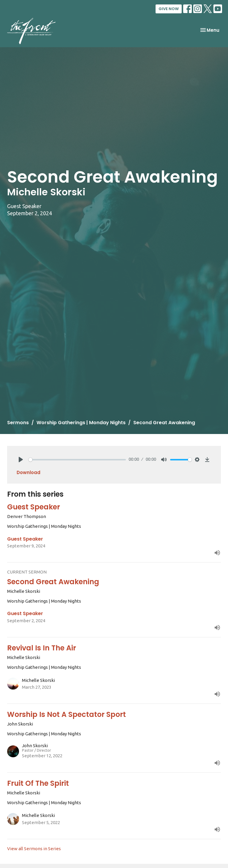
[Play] (21, 460)
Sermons (18, 423)
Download (28, 472)
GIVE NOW (169, 9)
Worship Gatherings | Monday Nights (81, 423)
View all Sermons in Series (34, 849)
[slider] (77, 460)
